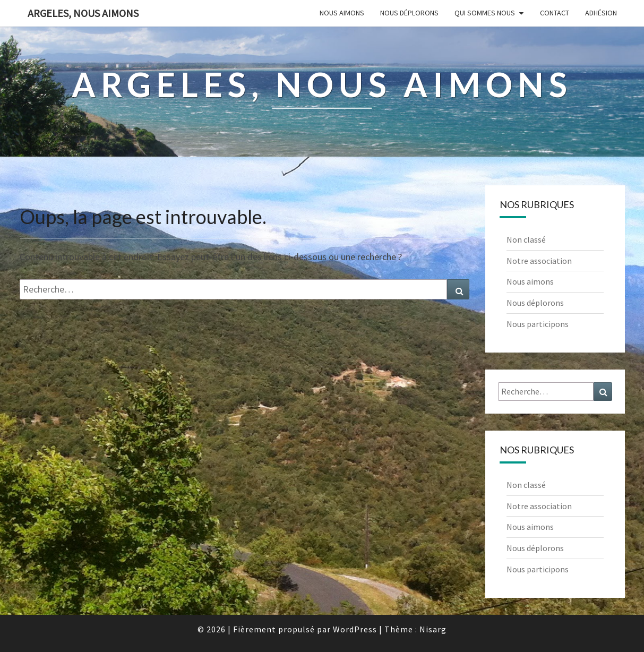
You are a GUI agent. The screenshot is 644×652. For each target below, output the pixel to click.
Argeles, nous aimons (83, 13)
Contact (555, 13)
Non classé (526, 239)
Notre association (539, 261)
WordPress (355, 629)
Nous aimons (342, 13)
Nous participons (538, 324)
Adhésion (601, 13)
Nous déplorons (409, 13)
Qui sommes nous (485, 13)
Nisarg (433, 629)
